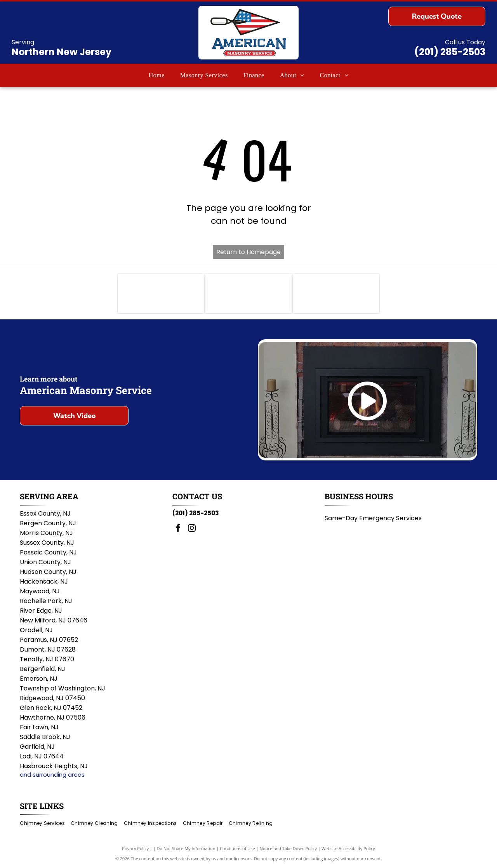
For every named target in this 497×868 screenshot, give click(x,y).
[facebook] (178, 529)
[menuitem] (157, 75)
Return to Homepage (248, 252)
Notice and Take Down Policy (288, 848)
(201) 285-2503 (450, 52)
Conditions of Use (237, 848)
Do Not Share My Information (186, 848)
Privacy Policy (135, 848)
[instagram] (192, 529)
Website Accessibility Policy (348, 848)
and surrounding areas (52, 775)
